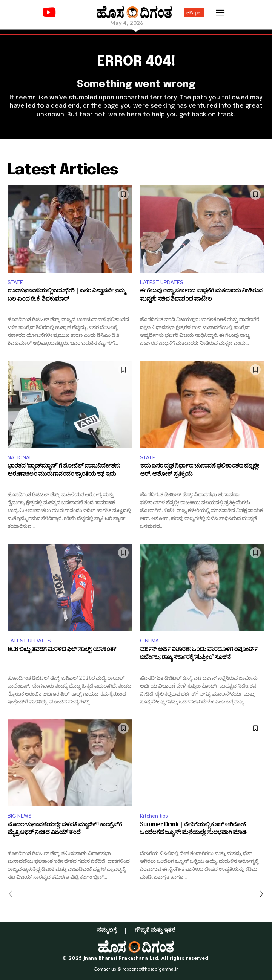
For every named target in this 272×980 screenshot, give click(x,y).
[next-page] (258, 894)
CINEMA (149, 641)
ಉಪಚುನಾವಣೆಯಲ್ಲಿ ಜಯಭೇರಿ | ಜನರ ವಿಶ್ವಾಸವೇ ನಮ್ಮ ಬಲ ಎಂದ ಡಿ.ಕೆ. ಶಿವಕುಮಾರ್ (66, 296)
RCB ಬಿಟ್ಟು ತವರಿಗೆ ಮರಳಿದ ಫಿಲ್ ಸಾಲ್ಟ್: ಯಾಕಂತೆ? (62, 651)
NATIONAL (20, 458)
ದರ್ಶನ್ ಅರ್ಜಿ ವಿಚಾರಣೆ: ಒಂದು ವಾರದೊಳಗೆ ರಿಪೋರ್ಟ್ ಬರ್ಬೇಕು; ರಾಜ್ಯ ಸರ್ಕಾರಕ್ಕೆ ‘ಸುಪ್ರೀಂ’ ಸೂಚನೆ (199, 655)
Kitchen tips (154, 816)
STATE (15, 282)
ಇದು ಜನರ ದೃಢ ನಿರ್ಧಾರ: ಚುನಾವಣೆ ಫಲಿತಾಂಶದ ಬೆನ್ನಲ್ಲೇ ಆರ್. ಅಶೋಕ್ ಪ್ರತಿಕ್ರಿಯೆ (199, 471)
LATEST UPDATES (161, 282)
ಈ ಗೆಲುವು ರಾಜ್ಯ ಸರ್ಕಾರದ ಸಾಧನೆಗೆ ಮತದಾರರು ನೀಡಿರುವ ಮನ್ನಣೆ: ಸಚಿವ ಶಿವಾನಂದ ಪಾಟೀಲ (201, 296)
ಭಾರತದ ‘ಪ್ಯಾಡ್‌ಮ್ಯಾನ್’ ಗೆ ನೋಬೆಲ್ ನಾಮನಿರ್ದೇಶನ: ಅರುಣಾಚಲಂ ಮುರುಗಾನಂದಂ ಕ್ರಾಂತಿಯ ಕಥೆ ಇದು (64, 471)
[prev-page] (13, 894)
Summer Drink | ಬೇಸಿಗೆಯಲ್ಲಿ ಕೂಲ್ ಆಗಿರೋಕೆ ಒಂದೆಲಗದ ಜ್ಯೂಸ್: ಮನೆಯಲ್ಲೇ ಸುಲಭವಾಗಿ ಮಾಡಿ (193, 830)
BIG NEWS (19, 816)
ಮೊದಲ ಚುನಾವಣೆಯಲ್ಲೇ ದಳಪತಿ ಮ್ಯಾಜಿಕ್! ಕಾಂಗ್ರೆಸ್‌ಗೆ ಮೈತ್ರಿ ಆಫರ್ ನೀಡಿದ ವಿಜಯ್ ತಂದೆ (65, 830)
